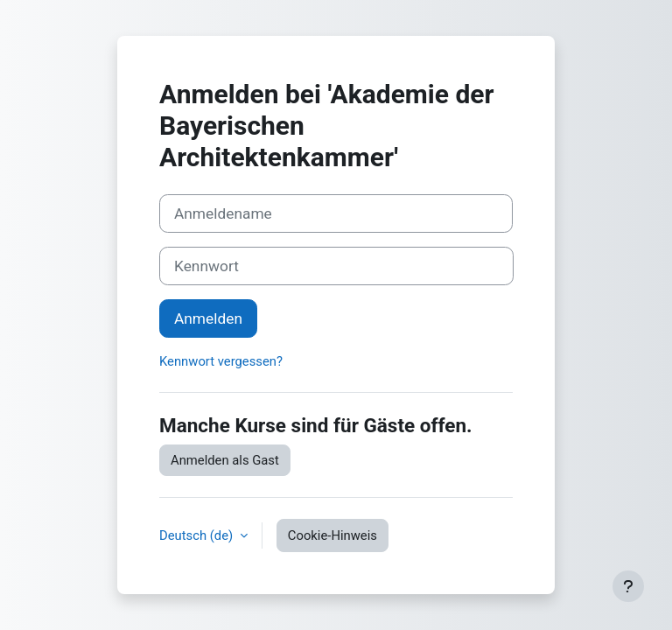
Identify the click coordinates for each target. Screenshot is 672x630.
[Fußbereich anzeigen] (628, 586)
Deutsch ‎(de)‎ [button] (198, 535)
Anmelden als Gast (225, 460)
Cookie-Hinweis (332, 535)
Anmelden (208, 318)
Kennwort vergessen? (221, 361)
